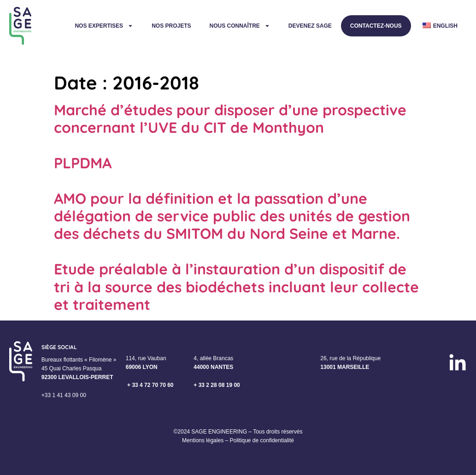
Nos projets (171, 26)
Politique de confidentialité (262, 440)
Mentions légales (203, 440)
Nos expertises (104, 26)
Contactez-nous (376, 26)
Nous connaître (239, 26)
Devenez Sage (310, 26)
